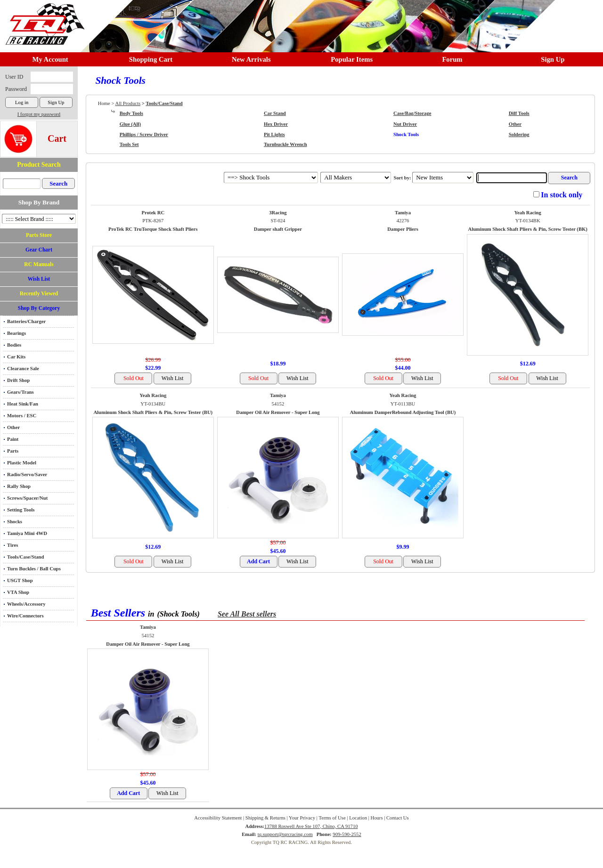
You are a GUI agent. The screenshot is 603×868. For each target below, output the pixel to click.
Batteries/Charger (26, 321)
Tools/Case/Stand (25, 557)
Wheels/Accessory (26, 604)
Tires (12, 545)
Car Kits (16, 357)
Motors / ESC (22, 416)
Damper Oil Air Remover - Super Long (278, 412)
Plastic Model (22, 463)
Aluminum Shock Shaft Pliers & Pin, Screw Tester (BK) (528, 229)
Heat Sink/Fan (23, 404)
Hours (376, 818)
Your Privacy (302, 818)
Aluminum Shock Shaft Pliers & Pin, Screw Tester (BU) (153, 412)
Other (13, 427)
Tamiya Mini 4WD (27, 533)
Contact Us (398, 818)
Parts (13, 451)
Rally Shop (19, 486)
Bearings (16, 333)
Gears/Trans (20, 392)
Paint (13, 439)
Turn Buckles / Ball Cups (34, 569)
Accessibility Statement (218, 818)
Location (358, 818)
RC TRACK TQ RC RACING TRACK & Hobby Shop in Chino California (42, 20)
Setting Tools (21, 510)
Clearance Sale (23, 369)
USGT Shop (20, 580)
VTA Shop (18, 592)
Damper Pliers (403, 229)
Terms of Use (332, 818)
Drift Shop (18, 380)
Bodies (14, 345)
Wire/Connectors (25, 616)
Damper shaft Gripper (278, 229)
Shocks (15, 522)
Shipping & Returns (265, 818)
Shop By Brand (39, 202)
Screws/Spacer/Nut (27, 498)
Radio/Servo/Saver (27, 475)
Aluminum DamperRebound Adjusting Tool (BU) (403, 412)
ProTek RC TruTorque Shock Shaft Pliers (153, 229)
